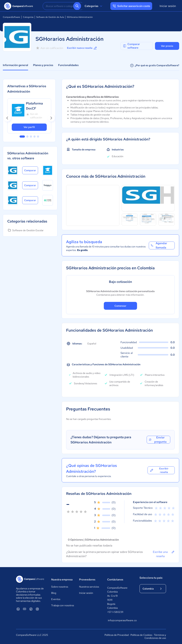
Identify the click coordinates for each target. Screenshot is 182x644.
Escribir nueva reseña (82, 48)
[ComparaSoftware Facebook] (31, 609)
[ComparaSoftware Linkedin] (18, 609)
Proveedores (87, 580)
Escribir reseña (159, 470)
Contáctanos (115, 580)
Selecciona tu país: (151, 578)
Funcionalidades (68, 65)
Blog (54, 593)
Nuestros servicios (89, 587)
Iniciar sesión (168, 6)
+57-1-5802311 (115, 612)
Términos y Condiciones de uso (155, 637)
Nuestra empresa (62, 580)
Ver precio (167, 46)
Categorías (94, 6)
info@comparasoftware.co (120, 620)
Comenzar (120, 306)
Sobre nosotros (60, 587)
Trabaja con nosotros (63, 605)
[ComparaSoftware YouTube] (25, 609)
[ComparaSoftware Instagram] (37, 609)
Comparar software (131, 46)
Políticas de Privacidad (117, 635)
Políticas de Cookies (141, 635)
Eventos (56, 599)
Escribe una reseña (164, 554)
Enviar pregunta (158, 440)
